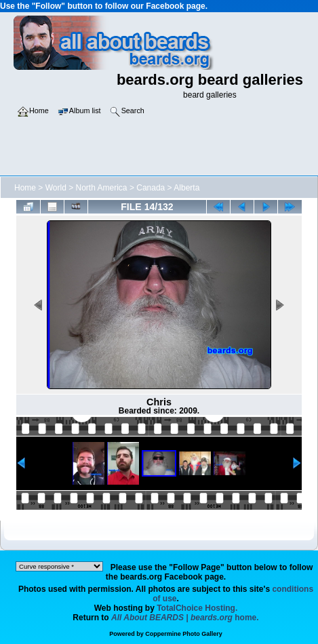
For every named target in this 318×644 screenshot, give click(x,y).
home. (185, 618)
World (56, 188)
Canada (151, 188)
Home (25, 188)
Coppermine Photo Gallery (184, 634)
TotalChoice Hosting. (197, 608)
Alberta (186, 188)
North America (102, 188)
